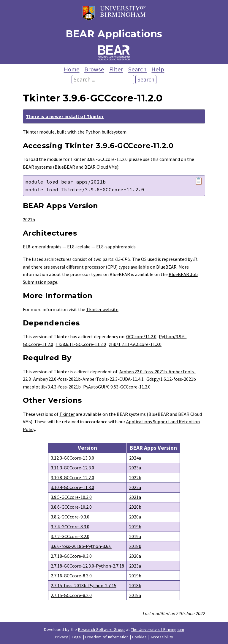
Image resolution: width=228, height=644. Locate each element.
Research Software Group (102, 629)
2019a (135, 536)
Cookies (139, 637)
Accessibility (162, 637)
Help (158, 69)
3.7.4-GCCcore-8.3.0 (70, 527)
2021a (135, 497)
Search (137, 69)
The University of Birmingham (157, 629)
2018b (135, 546)
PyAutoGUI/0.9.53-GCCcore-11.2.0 (117, 387)
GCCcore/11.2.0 (141, 336)
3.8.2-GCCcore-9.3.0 (70, 517)
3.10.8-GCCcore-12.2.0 (72, 477)
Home (72, 69)
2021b (29, 220)
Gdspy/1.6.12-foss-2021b (171, 379)
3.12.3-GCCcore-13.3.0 (72, 458)
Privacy (61, 637)
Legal (77, 637)
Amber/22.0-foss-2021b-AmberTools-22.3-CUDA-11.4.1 (88, 379)
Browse (94, 69)
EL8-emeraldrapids (42, 247)
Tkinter (67, 414)
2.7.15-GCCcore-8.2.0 (71, 595)
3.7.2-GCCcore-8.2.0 (70, 536)
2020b (135, 507)
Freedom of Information (107, 637)
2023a (135, 468)
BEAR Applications (114, 34)
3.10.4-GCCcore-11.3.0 (72, 487)
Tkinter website (102, 309)
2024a (135, 458)
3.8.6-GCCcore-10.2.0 (71, 507)
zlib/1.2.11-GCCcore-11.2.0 (135, 344)
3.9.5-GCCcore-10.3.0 (71, 497)
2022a (135, 487)
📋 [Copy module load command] (199, 181)
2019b (135, 527)
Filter (116, 69)
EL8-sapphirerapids (116, 247)
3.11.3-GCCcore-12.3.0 (72, 468)
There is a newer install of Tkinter (65, 116)
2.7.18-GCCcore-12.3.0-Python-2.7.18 (87, 566)
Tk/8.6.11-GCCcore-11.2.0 (81, 344)
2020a (135, 517)
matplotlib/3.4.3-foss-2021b (52, 387)
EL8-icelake (79, 247)
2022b (135, 477)
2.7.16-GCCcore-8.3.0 (71, 576)
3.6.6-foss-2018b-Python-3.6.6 (81, 546)
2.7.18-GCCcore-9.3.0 (71, 556)
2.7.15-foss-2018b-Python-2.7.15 (84, 585)
